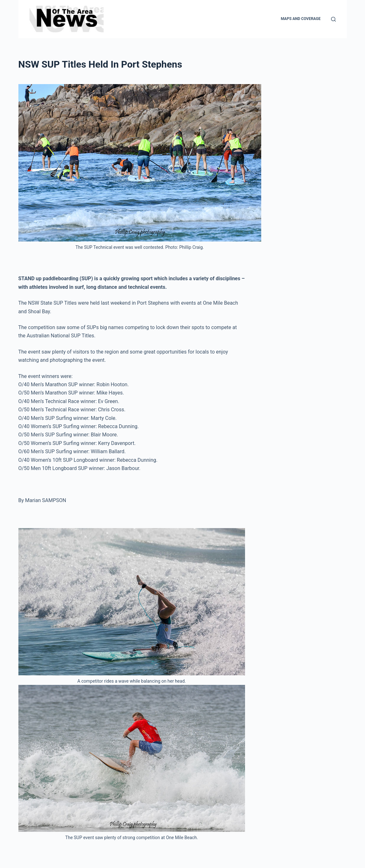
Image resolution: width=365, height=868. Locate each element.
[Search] (333, 19)
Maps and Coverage (301, 19)
